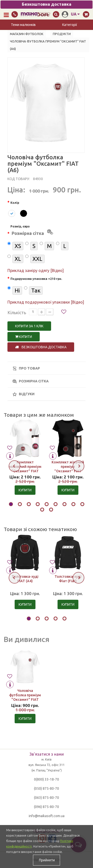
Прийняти (46, 860)
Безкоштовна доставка (41, 347)
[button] (11, 505)
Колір (15, 203)
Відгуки (24, 394)
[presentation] (15, 466)
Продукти (62, 34)
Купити (24, 337)
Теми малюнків (23, 25)
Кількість (17, 312)
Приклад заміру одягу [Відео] (36, 270)
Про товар (26, 368)
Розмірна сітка (31, 381)
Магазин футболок (27, 34)
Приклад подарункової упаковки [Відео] (46, 302)
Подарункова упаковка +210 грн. (36, 279)
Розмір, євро (32, 231)
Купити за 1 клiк (29, 326)
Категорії (70, 25)
